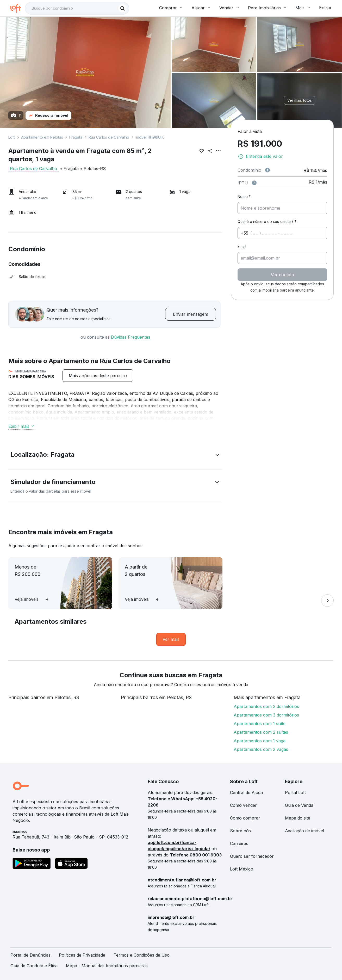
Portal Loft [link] (295, 792)
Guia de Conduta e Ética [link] (34, 966)
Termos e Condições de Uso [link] (142, 955)
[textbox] (77, 8)
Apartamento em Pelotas (42, 137)
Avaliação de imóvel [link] (304, 831)
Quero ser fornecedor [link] (252, 856)
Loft (12, 137)
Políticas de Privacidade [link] (82, 955)
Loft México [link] (242, 869)
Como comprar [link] (245, 818)
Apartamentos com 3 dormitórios (266, 715)
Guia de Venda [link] (299, 805)
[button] (115, 456)
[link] (171, 639)
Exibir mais (22, 426)
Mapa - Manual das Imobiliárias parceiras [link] (107, 966)
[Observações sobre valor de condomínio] (268, 170)
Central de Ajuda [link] (246, 792)
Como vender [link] (243, 805)
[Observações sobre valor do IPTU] (254, 183)
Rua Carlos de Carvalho (109, 137)
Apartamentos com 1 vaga (260, 741)
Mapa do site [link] (298, 818)
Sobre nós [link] (240, 831)
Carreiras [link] (239, 843)
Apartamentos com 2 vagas (261, 749)
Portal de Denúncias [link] (30, 955)
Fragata (76, 137)
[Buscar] (122, 8)
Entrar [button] (325, 8)
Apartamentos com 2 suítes (261, 732)
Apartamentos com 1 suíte (260, 724)
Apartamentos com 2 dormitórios (266, 706)
